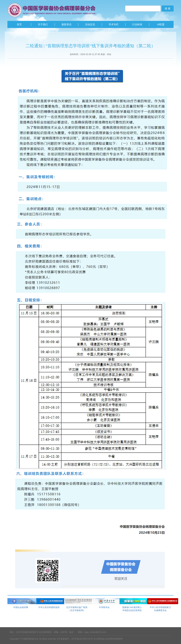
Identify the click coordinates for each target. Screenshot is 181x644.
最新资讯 (66, 24)
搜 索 (168, 8)
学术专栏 (114, 24)
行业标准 (137, 24)
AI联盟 (161, 24)
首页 (19, 24)
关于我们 (43, 24)
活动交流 (90, 24)
